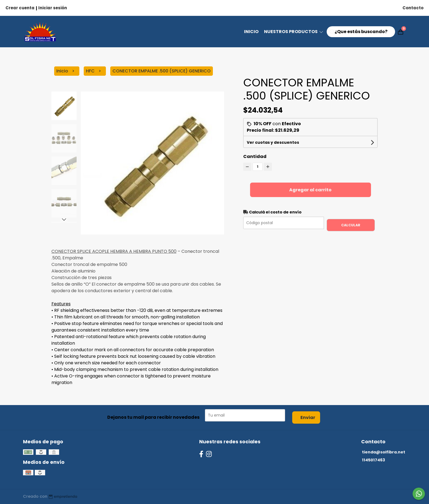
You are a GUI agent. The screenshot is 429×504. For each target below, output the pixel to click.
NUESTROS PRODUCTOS (294, 32)
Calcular (351, 225)
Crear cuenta (20, 8)
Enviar (308, 417)
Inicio (251, 32)
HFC (91, 71)
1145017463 (373, 460)
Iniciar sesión (53, 8)
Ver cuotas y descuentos (273, 142)
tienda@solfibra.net (384, 452)
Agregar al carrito (310, 190)
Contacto (413, 8)
